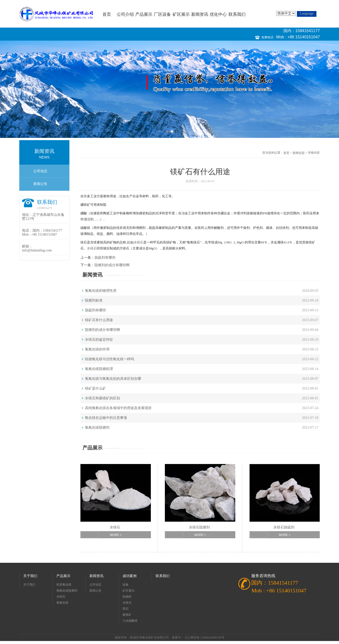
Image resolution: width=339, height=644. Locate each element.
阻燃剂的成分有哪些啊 (112, 265)
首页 (107, 14)
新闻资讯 (200, 14)
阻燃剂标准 (94, 300)
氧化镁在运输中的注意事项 (106, 418)
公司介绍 (125, 14)
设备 (126, 585)
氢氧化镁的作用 (97, 349)
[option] (169, 89)
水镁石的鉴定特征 (99, 340)
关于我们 (30, 576)
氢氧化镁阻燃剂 (97, 428)
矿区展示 (181, 14)
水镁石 (138, 242)
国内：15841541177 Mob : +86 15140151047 (298, 34)
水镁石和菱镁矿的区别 (102, 398)
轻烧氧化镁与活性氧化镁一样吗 (109, 359)
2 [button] (172, 131)
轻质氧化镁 (64, 585)
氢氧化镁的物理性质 (101, 291)
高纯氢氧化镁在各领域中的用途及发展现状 (118, 408)
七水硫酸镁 (130, 621)
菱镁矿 (127, 615)
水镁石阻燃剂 (199, 527)
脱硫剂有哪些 (105, 258)
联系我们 (237, 14)
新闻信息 (299, 153)
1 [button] (167, 131)
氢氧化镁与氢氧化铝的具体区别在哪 (113, 379)
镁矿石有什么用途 (99, 320)
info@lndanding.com (37, 250)
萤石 (126, 609)
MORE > (116, 535)
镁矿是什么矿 (95, 388)
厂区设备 (162, 14)
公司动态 (40, 171)
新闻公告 (40, 184)
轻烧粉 (127, 597)
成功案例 (130, 576)
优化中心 (218, 14)
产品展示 (144, 14)
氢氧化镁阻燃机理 (99, 369)
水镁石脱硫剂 (284, 527)
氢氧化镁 (62, 603)
